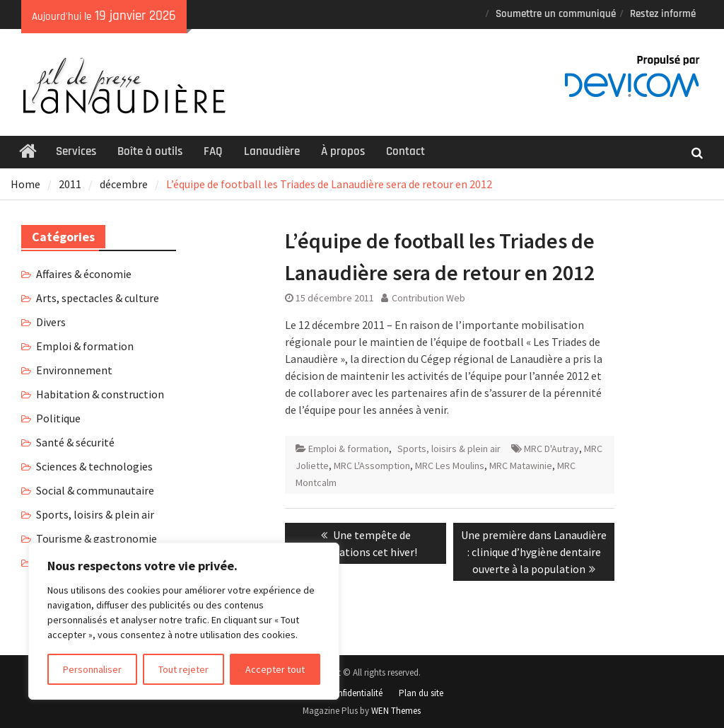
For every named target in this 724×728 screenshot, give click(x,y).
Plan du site (421, 693)
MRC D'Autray (551, 449)
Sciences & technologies (94, 466)
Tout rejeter (183, 669)
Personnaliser (92, 669)
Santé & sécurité (75, 442)
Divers (51, 322)
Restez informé (663, 14)
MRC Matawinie (521, 466)
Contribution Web (428, 298)
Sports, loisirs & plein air (449, 449)
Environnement (74, 370)
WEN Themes (396, 711)
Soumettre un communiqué (556, 14)
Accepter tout (275, 669)
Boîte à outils (150, 151)
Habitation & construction (100, 394)
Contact (405, 151)
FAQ (213, 151)
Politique (58, 418)
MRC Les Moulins (450, 466)
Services (76, 151)
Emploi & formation (349, 449)
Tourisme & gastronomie (97, 538)
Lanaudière (272, 151)
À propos (343, 151)
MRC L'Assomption (372, 466)
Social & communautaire (95, 490)
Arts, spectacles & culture (98, 298)
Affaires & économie (84, 274)
